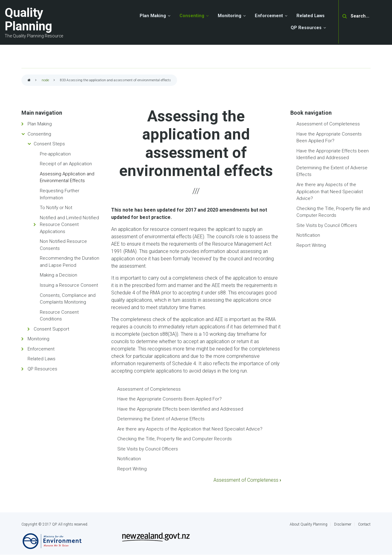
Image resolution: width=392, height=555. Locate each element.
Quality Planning (28, 19)
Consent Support (51, 329)
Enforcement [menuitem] (269, 16)
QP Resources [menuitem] (306, 28)
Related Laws (41, 359)
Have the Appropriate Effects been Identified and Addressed (180, 409)
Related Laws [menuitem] (311, 16)
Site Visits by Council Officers (148, 449)
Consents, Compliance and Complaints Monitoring (68, 299)
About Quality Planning (309, 524)
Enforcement (41, 349)
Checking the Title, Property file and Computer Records (175, 439)
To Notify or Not (56, 208)
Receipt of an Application (66, 164)
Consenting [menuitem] (192, 16)
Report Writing (132, 469)
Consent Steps (49, 144)
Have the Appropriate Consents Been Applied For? (170, 399)
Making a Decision (58, 275)
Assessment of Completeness (149, 389)
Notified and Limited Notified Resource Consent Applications (69, 225)
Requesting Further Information (60, 194)
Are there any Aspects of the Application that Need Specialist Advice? (190, 429)
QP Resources (42, 369)
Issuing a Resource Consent (69, 285)
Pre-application (55, 154)
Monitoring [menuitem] (230, 16)
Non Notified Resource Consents (63, 245)
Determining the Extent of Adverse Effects (161, 419)
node (45, 80)
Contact (364, 524)
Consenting (39, 134)
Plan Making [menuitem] (153, 16)
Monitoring (38, 339)
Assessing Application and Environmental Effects (67, 177)
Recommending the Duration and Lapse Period (70, 262)
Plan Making (40, 124)
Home (29, 80)
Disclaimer (343, 524)
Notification (129, 459)
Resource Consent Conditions (59, 316)
